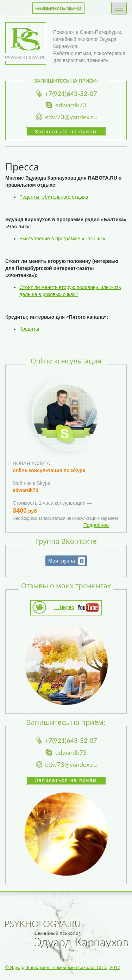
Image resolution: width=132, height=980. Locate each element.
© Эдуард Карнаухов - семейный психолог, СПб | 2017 (63, 967)
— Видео (64, 607)
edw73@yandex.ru (71, 117)
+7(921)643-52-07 (71, 94)
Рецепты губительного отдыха (54, 197)
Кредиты (29, 329)
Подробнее (96, 525)
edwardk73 (71, 105)
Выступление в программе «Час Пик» (62, 239)
